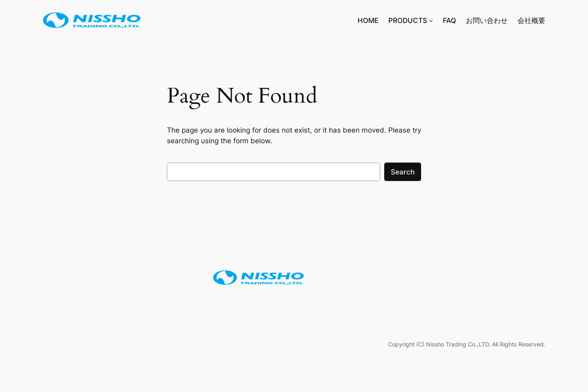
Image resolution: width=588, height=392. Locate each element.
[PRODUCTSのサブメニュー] (431, 21)
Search (403, 172)
